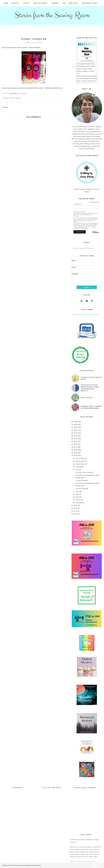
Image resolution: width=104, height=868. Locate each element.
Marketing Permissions (79, 212)
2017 (76, 447)
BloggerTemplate (36, 865)
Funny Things (15, 98)
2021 (76, 436)
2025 (76, 425)
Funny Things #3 (82, 489)
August (78, 467)
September (80, 464)
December (80, 458)
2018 (76, 444)
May (77, 494)
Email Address (78, 204)
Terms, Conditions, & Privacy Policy (83, 861)
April (77, 497)
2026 (76, 422)
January (79, 503)
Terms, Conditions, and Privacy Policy (86, 314)
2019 (76, 441)
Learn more (90, 227)
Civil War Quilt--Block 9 (84, 472)
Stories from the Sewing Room (52, 15)
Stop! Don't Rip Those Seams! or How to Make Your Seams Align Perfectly (90, 388)
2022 (76, 433)
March (78, 500)
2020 (76, 439)
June (78, 491)
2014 (76, 455)
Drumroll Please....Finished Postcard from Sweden (91, 407)
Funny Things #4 (82, 480)
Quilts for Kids (87, 398)
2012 (76, 508)
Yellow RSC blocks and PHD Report (91, 378)
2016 (76, 450)
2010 (76, 514)
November (80, 461)
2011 (75, 511)
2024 (76, 427)
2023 (76, 430)
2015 (76, 453)
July (77, 470)
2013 (76, 505)
